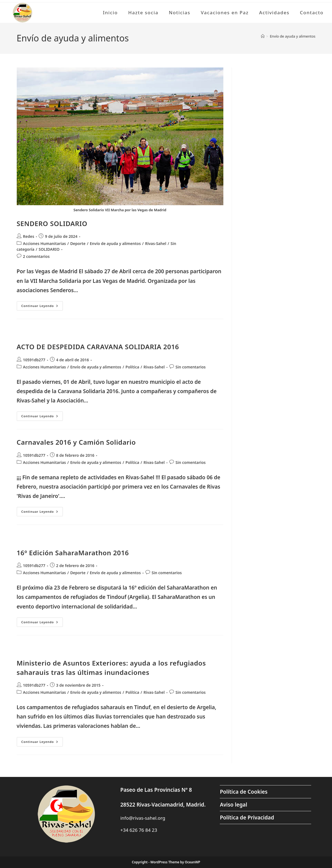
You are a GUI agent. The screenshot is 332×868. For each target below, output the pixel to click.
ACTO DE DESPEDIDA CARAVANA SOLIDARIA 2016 (98, 347)
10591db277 (34, 360)
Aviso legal (233, 805)
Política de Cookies (244, 792)
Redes (29, 236)
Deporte (78, 243)
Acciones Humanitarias (45, 243)
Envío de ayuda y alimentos (292, 36)
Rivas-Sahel (156, 243)
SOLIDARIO (49, 249)
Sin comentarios (191, 367)
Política (132, 367)
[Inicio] (263, 36)
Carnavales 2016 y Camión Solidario (76, 442)
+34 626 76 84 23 (139, 830)
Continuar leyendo (42, 307)
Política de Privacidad (247, 818)
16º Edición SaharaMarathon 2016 (73, 553)
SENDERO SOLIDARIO (52, 223)
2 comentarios (36, 256)
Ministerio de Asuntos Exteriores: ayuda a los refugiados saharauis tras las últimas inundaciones (111, 668)
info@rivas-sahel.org (143, 818)
